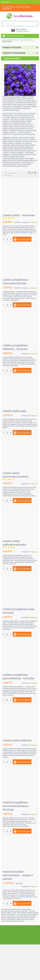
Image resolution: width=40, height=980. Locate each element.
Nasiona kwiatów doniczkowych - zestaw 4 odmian (18, 875)
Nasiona (16, 40)
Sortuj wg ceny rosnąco (11, 173)
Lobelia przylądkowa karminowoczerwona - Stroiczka (16, 806)
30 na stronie (8, 175)
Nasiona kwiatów (26, 40)
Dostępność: (25, 222)
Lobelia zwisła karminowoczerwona (15, 475)
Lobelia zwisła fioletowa (17, 740)
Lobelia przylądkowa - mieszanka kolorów (16, 281)
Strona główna (7, 40)
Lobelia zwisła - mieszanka (19, 215)
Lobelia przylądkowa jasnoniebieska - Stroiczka (18, 676)
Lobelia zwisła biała (14, 411)
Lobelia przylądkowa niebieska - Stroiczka (15, 347)
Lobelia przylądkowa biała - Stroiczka (19, 611)
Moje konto (6, 2)
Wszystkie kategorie (13, 36)
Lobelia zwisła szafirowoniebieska (14, 543)
